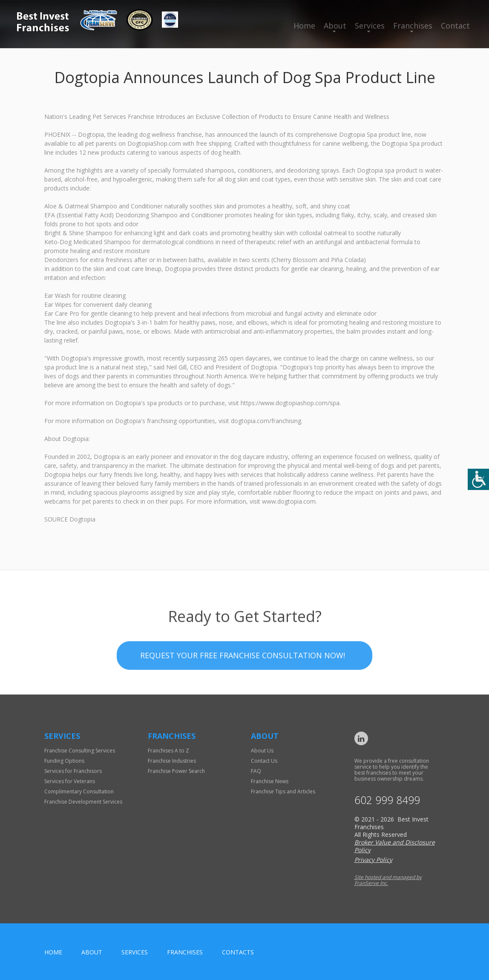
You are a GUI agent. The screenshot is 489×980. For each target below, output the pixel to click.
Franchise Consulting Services (80, 751)
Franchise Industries (172, 761)
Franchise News (270, 781)
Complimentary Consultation (79, 791)
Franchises (413, 26)
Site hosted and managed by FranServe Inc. (388, 880)
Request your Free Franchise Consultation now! (243, 680)
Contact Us (264, 761)
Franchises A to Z (168, 751)
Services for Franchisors (73, 771)
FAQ (256, 771)
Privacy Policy (373, 860)
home (53, 952)
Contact (455, 26)
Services (370, 26)
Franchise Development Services (83, 802)
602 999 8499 (387, 800)
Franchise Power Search (176, 771)
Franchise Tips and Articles (283, 791)
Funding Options (64, 761)
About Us (262, 751)
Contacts (238, 952)
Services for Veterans (70, 781)
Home (304, 26)
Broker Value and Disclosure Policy (395, 846)
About (335, 26)
